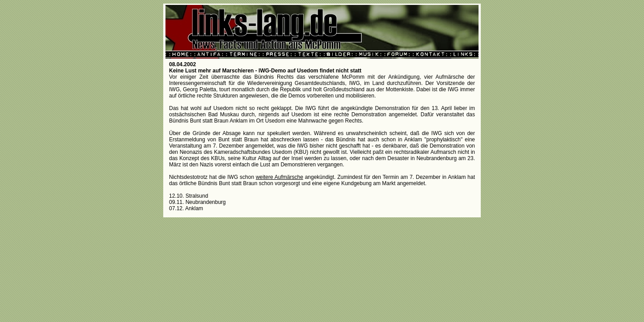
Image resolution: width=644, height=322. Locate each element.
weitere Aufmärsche (280, 177)
